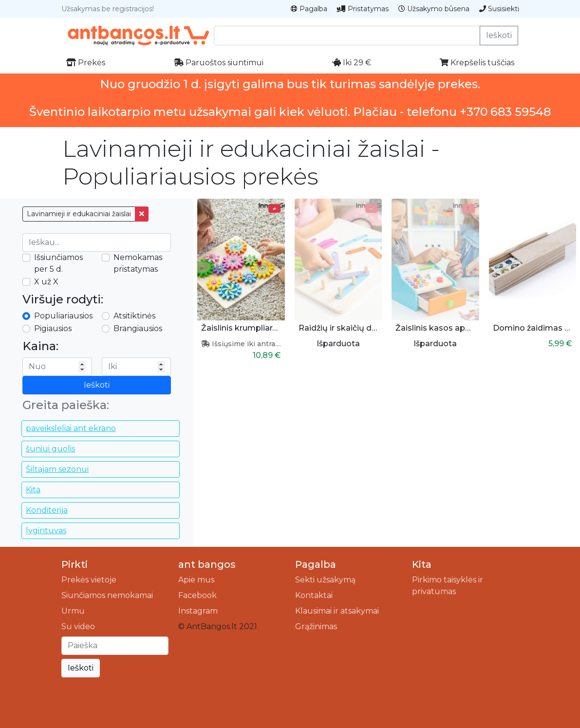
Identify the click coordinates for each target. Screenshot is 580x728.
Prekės (86, 63)
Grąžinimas (316, 626)
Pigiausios (53, 328)
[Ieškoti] (115, 646)
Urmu (73, 611)
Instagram (198, 611)
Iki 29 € (352, 63)
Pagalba (309, 9)
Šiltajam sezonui (57, 469)
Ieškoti (499, 35)
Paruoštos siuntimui (219, 63)
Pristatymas (363, 9)
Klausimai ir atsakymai (337, 611)
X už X (46, 282)
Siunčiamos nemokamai (107, 595)
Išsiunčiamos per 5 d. (58, 263)
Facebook (197, 595)
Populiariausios (63, 316)
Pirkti (75, 564)
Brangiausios (138, 328)
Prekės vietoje (89, 580)
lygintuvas (46, 531)
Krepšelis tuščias (477, 63)
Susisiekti (499, 9)
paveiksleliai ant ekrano (71, 428)
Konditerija (47, 510)
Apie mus (196, 580)
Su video (78, 626)
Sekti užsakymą (325, 580)
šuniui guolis (50, 449)
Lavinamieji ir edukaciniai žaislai (79, 214)
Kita (33, 490)
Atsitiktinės (134, 316)
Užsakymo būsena (434, 9)
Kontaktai (314, 595)
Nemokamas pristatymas (138, 263)
